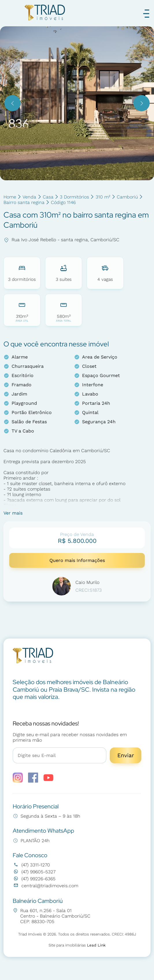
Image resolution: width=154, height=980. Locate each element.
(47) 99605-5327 (34, 872)
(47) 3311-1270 (31, 865)
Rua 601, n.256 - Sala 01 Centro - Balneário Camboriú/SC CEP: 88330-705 (52, 916)
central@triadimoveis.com (46, 886)
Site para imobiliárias (77, 945)
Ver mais (13, 513)
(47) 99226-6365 (34, 879)
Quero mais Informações (77, 560)
